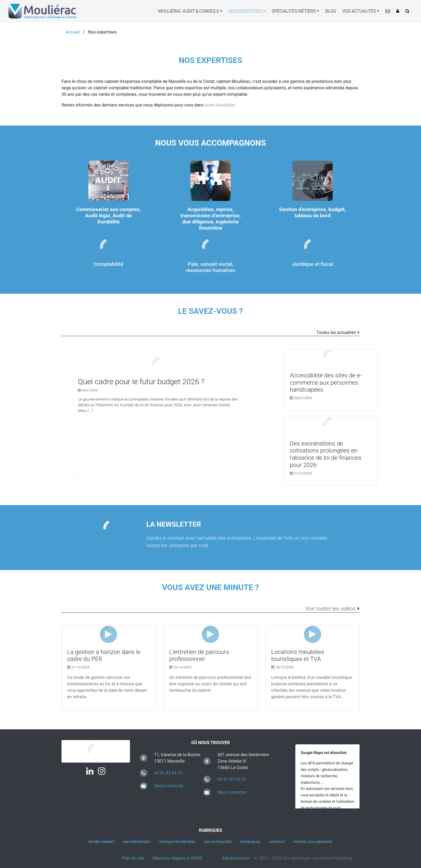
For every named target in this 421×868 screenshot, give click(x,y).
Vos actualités (359, 11)
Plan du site (133, 858)
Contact (277, 842)
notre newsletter (220, 105)
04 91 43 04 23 (168, 773)
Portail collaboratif (313, 842)
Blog (331, 11)
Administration (236, 858)
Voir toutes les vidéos (331, 609)
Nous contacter (169, 786)
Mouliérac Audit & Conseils (188, 11)
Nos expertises (246, 11)
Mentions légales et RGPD (177, 858)
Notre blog (250, 842)
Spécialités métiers (294, 11)
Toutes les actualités (336, 332)
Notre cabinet (102, 842)
